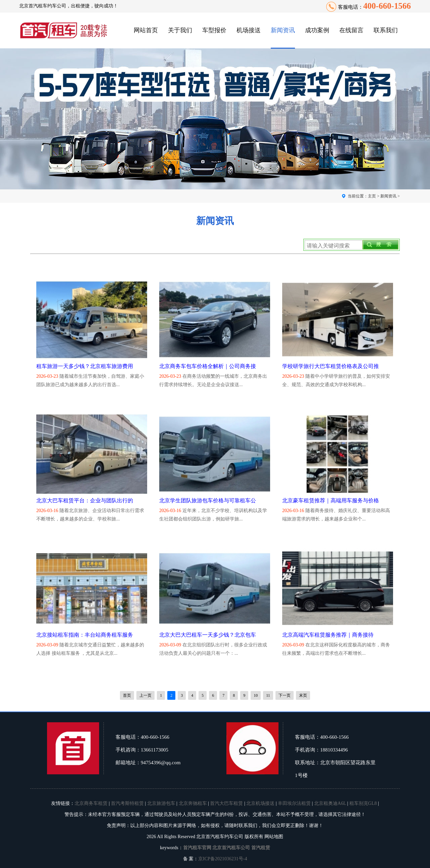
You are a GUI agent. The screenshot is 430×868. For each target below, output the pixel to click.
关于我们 (180, 30)
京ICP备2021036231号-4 (223, 859)
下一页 (285, 695)
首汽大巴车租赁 (226, 803)
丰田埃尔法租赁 (294, 803)
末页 (303, 695)
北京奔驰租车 (193, 803)
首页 (127, 695)
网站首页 (146, 30)
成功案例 (317, 30)
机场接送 (249, 30)
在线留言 (351, 30)
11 (268, 695)
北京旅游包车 (161, 803)
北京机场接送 (260, 803)
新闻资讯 (283, 30)
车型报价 (214, 30)
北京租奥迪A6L (330, 803)
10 (256, 695)
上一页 (145, 695)
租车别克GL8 (363, 803)
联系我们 (386, 30)
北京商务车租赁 (91, 803)
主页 (372, 196)
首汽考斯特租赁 (127, 803)
